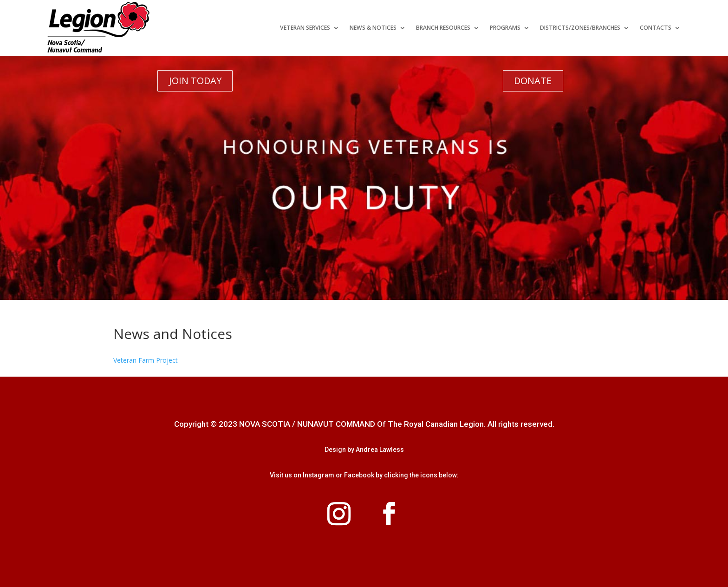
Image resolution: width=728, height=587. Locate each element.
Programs (505, 28)
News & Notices (373, 28)
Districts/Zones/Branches (580, 28)
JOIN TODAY (195, 81)
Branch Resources (443, 28)
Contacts (656, 28)
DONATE (533, 81)
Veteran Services (305, 28)
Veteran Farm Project (146, 360)
